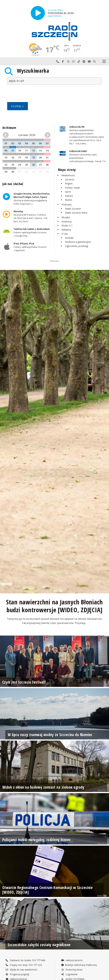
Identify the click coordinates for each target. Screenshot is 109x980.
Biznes (69, 200)
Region (69, 183)
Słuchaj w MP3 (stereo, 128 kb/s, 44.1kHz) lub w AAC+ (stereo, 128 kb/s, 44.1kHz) (30, 216)
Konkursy (67, 221)
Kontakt (69, 238)
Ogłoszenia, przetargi (77, 246)
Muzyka (66, 217)
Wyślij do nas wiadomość (89, 62)
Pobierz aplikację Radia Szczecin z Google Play (32, 233)
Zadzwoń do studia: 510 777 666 (25, 975)
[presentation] (32, 94)
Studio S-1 (67, 225)
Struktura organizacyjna (78, 242)
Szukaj (95, 62)
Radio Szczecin (73, 209)
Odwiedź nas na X (68, 62)
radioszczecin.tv (72, 975)
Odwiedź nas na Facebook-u (63, 62)
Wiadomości (68, 175)
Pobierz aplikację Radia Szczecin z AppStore (30, 247)
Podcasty (67, 204)
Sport (68, 192)
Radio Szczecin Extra (76, 213)
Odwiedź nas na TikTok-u (79, 62)
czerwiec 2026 (27, 135)
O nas (65, 234)
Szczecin (70, 179)
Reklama (66, 230)
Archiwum (9, 128)
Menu (104, 62)
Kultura (69, 196)
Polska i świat (72, 188)
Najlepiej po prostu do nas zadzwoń (58, 62)
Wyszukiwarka (33, 71)
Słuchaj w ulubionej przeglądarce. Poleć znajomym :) (32, 199)
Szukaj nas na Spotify (84, 62)
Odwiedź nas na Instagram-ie (74, 62)
